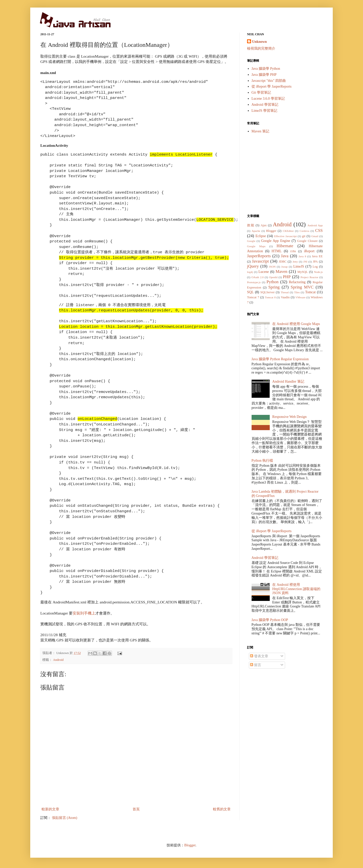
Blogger (271, 231)
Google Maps (256, 246)
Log (315, 267)
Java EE (317, 256)
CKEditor (288, 231)
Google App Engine (276, 241)
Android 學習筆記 (265, 105)
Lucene (264, 272)
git (304, 236)
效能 (251, 225)
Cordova (304, 231)
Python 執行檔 (262, 461)
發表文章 (259, 656)
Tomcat (310, 292)
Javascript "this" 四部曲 (269, 81)
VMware (300, 297)
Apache (256, 231)
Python (273, 282)
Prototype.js (254, 282)
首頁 (136, 809)
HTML (277, 251)
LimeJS (299, 266)
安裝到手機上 (84, 613)
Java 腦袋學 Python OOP (270, 620)
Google (251, 241)
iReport (309, 251)
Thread (285, 292)
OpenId (273, 277)
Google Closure (307, 241)
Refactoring (297, 282)
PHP (287, 277)
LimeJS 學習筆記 (264, 111)
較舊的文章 (222, 809)
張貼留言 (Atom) (65, 818)
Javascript (260, 261)
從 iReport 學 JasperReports (272, 86)
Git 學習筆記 (261, 93)
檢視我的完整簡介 (261, 48)
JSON (272, 267)
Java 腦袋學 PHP (264, 75)
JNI (305, 262)
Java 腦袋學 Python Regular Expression (280, 359)
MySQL (303, 272)
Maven (281, 272)
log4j (250, 272)
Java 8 (302, 256)
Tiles (297, 292)
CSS (319, 230)
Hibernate (285, 246)
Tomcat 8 (270, 297)
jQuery (253, 266)
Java (285, 256)
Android (58, 660)
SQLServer (268, 292)
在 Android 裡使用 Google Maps (296, 324)
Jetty (295, 262)
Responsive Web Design (289, 417)
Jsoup (285, 267)
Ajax (263, 225)
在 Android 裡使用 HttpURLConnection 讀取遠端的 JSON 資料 (296, 589)
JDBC (283, 262)
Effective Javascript (285, 236)
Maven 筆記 (260, 131)
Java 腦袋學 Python (266, 69)
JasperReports (259, 256)
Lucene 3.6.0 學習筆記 (268, 99)
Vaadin (285, 297)
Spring (274, 287)
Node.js (319, 272)
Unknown (259, 42)
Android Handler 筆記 (288, 382)
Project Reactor (309, 277)
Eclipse (261, 236)
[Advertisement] (285, 174)
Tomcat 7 (253, 297)
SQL (250, 292)
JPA (315, 262)
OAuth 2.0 (258, 277)
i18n (293, 251)
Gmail (315, 236)
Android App (315, 225)
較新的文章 (50, 809)
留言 (256, 665)
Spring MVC (302, 287)
